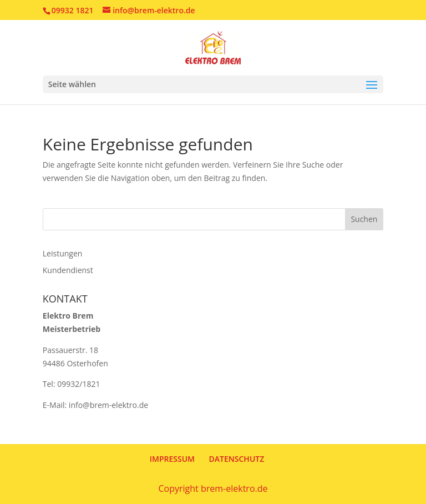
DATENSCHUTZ (237, 459)
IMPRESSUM (172, 459)
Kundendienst (68, 270)
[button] (24, 480)
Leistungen (63, 253)
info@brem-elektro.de (108, 405)
